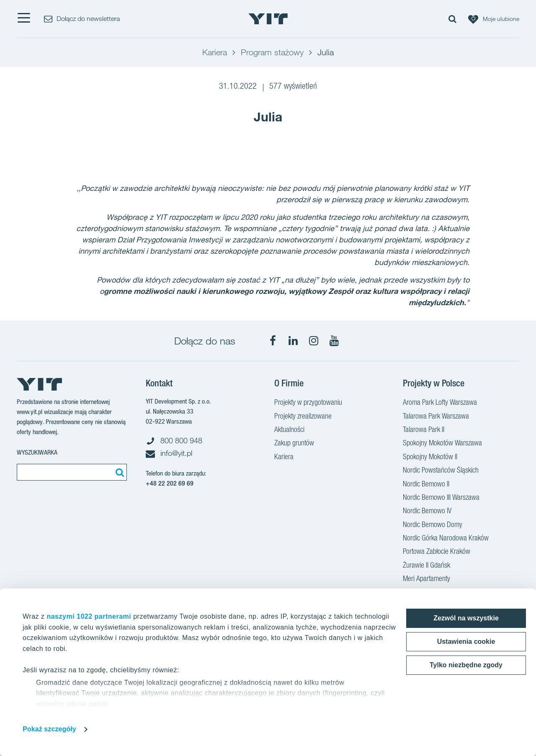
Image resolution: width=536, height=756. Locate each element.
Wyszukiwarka (37, 452)
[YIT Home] (268, 19)
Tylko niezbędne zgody (466, 665)
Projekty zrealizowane (303, 417)
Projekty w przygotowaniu (308, 403)
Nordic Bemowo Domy (433, 525)
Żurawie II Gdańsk (426, 566)
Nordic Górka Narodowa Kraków (446, 539)
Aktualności (289, 430)
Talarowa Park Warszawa (436, 417)
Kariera (284, 458)
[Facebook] (273, 341)
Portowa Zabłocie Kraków (437, 552)
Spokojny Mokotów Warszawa (442, 444)
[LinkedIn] (293, 341)
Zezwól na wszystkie (466, 618)
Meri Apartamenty (426, 579)
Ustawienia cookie (466, 642)
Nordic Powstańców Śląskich (441, 471)
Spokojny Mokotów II (430, 458)
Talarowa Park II (424, 430)
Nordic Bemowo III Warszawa (441, 498)
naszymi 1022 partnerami (89, 616)
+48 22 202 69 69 (170, 483)
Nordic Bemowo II (426, 485)
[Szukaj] (119, 472)
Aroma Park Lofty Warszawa (440, 403)
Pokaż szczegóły (49, 729)
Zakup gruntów (294, 444)
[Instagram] (314, 341)
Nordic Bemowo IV (427, 512)
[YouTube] (334, 341)
